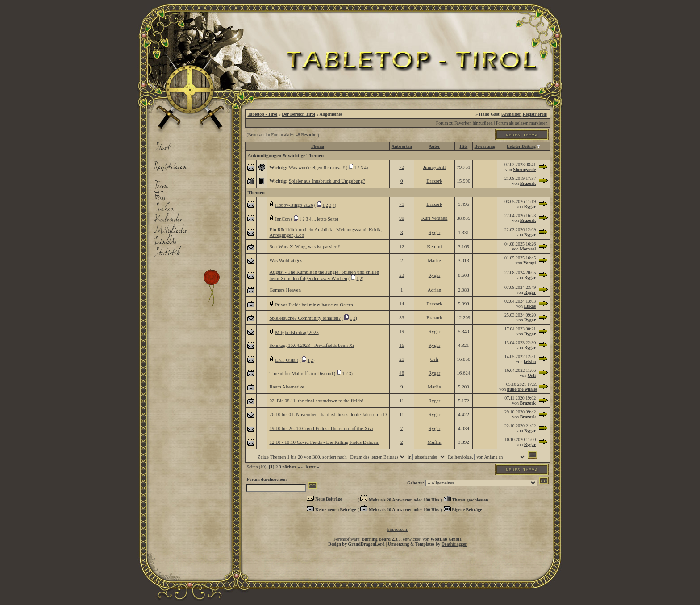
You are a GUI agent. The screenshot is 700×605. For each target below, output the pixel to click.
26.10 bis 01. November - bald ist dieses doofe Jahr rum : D (328, 414)
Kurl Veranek (435, 218)
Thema (317, 146)
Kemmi (435, 246)
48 (402, 373)
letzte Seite (327, 219)
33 (402, 317)
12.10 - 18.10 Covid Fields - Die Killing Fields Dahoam (324, 442)
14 (402, 304)
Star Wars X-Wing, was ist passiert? (304, 246)
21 (402, 359)
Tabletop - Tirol (262, 114)
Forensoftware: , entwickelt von (398, 539)
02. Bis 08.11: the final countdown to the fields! (316, 401)
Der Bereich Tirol (298, 114)
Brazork (434, 181)
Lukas (530, 306)
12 (402, 246)
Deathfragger (454, 544)
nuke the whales (522, 389)
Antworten (402, 146)
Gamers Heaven (285, 290)
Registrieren (535, 114)
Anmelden (512, 114)
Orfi (434, 359)
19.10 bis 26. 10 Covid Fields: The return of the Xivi (321, 428)
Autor (434, 146)
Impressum (398, 529)
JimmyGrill (435, 167)
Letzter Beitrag (521, 146)
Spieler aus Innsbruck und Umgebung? (327, 181)
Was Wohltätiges (286, 260)
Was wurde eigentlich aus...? (317, 167)
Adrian (435, 290)
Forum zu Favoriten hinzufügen (465, 123)
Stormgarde (524, 169)
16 (402, 345)
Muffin (435, 442)
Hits (463, 146)
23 (402, 275)
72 (402, 167)
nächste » (291, 467)
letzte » (312, 467)
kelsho (530, 361)
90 (402, 218)
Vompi (529, 263)
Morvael (528, 249)
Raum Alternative (287, 387)
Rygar (530, 207)
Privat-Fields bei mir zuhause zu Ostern (314, 305)
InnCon (282, 219)
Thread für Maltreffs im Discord (301, 373)
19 (402, 331)
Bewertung (485, 146)
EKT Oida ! (287, 360)
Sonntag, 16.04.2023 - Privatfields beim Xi (311, 345)
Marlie (434, 260)
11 (402, 401)
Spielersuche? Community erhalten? (305, 318)
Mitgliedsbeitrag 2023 (297, 332)
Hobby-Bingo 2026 (294, 205)
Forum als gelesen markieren (522, 123)
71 (402, 204)
